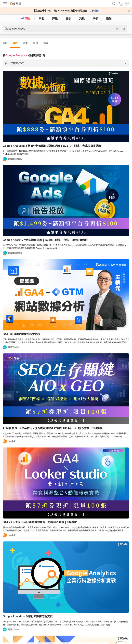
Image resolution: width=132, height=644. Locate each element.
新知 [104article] (109, 18)
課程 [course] (55, 18)
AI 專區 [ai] (25, 18)
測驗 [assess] (82, 18)
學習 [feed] (41, 18)
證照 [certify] (68, 18)
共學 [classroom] (95, 18)
